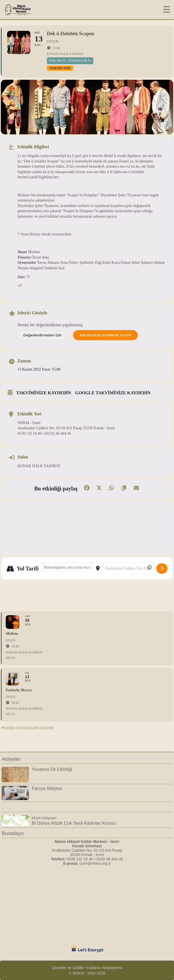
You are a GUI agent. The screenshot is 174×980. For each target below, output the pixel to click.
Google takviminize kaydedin (113, 393)
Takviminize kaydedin (43, 393)
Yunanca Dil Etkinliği (52, 769)
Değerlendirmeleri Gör (42, 335)
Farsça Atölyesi (47, 788)
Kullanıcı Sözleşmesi (105, 968)
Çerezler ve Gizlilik (68, 968)
